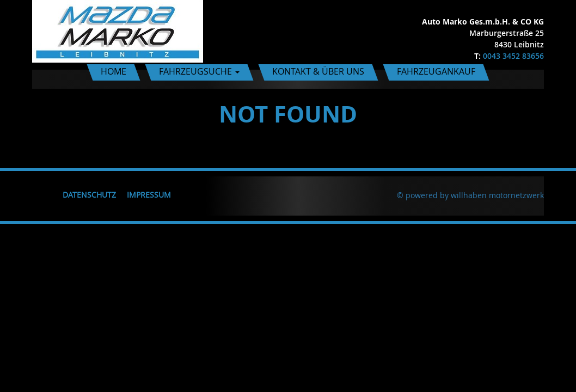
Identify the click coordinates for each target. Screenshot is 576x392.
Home (114, 71)
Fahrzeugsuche (199, 71)
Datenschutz (89, 195)
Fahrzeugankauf (436, 71)
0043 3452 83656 (513, 56)
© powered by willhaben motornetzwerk (470, 195)
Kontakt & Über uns (318, 71)
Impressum (149, 195)
